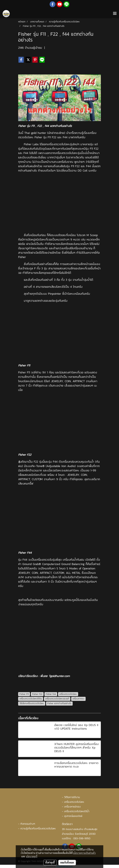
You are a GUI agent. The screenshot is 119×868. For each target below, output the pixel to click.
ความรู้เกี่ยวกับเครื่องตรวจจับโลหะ (38, 828)
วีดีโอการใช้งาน (72, 797)
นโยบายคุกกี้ (32, 856)
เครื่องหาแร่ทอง (72, 806)
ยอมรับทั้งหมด (67, 862)
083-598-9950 (82, 838)
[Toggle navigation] (115, 14)
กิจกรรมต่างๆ (28, 824)
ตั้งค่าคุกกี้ (50, 862)
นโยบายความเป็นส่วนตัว (84, 853)
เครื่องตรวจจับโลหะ (74, 802)
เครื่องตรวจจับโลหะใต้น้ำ (77, 811)
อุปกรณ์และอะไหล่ (73, 816)
